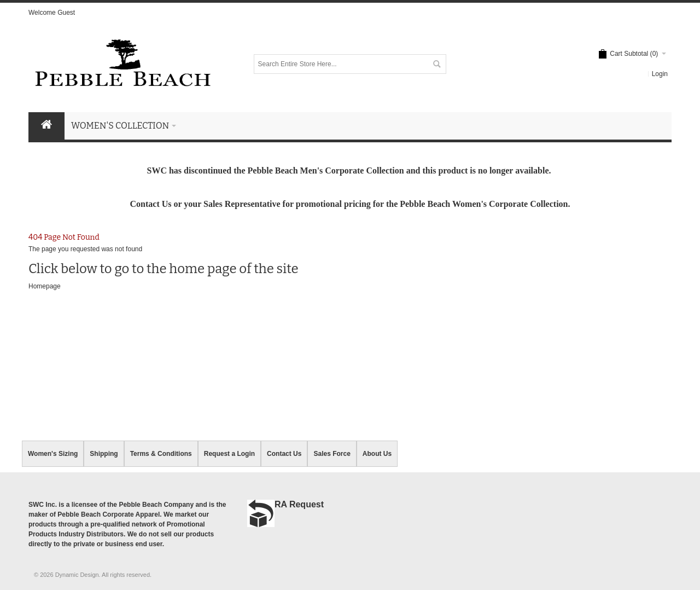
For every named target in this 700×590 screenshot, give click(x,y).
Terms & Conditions (161, 454)
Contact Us (284, 454)
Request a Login (229, 454)
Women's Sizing (53, 454)
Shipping (104, 454)
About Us (377, 454)
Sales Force (332, 454)
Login (660, 74)
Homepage (45, 286)
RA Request (299, 504)
